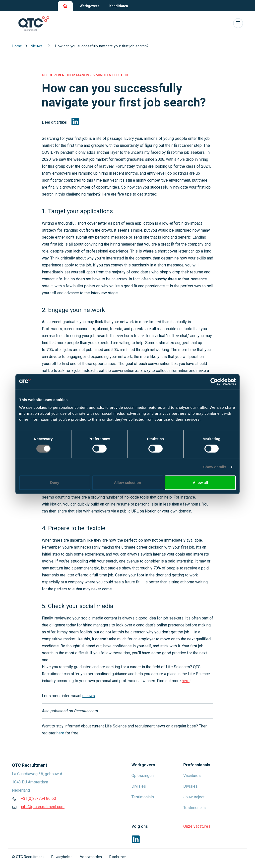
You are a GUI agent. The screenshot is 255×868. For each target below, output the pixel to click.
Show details (215, 467)
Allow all (200, 483)
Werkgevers (90, 6)
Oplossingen (143, 776)
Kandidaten (119, 6)
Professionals (197, 765)
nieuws (89, 696)
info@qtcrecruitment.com (43, 807)
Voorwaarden (91, 857)
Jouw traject (194, 797)
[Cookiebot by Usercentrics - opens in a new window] (214, 382)
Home (17, 46)
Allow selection (127, 483)
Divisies (139, 786)
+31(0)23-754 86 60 (38, 798)
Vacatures (192, 776)
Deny (55, 483)
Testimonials (143, 797)
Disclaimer (118, 857)
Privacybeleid (62, 857)
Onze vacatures (197, 826)
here (60, 733)
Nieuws (37, 46)
